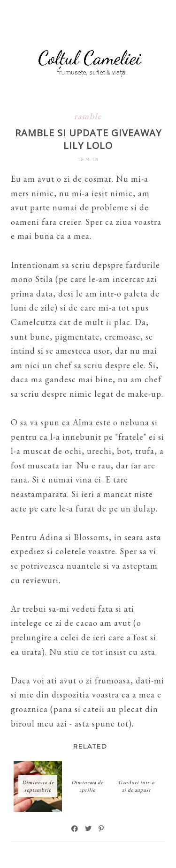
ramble (88, 116)
